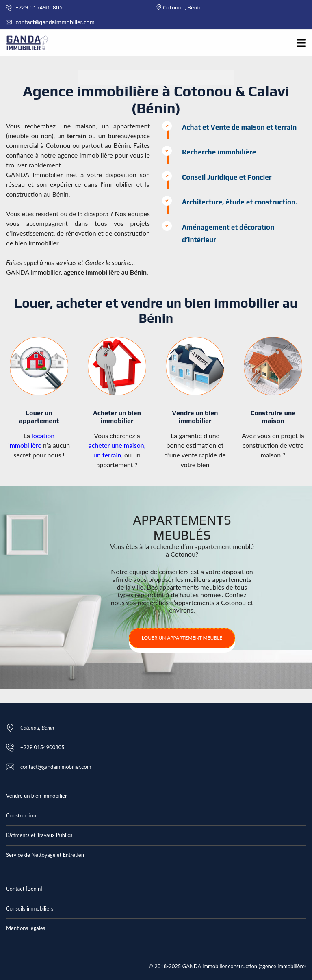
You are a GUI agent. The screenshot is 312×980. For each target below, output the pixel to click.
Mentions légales (26, 928)
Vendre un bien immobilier (37, 796)
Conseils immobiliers (30, 908)
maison (86, 126)
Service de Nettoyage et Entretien (45, 855)
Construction (21, 815)
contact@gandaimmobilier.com (50, 22)
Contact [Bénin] (24, 889)
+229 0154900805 (34, 7)
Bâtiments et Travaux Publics (39, 835)
